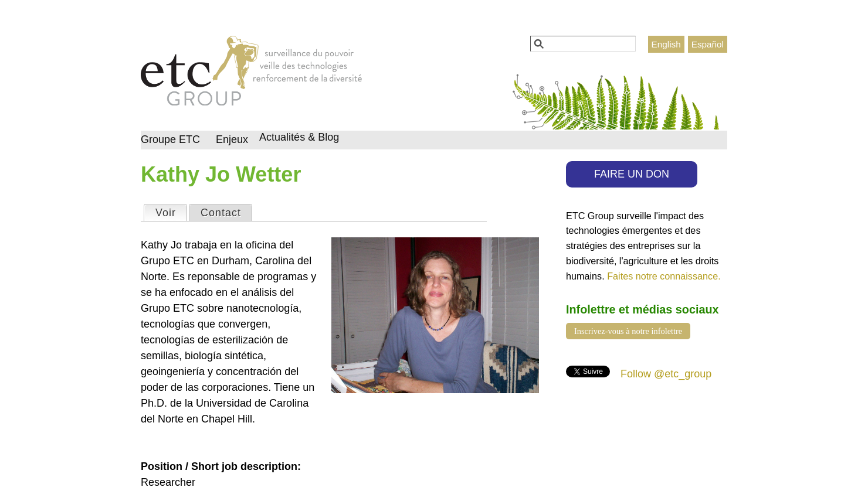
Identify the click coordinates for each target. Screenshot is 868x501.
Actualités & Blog (299, 137)
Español (708, 44)
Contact (221, 213)
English (666, 44)
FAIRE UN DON (632, 174)
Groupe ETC (170, 139)
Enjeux (232, 139)
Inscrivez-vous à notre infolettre (628, 331)
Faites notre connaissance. (664, 276)
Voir (171, 212)
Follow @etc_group (666, 374)
